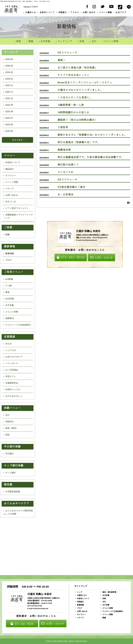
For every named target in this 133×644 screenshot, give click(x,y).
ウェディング (64, 41)
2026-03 (8, 66)
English (35, 7)
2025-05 (8, 131)
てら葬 (8, 286)
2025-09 (8, 105)
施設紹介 (9, 169)
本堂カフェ (10, 376)
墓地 (18, 41)
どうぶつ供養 (11, 312)
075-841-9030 (71, 257)
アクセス (74, 12)
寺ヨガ (8, 344)
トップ (79, 592)
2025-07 (8, 118)
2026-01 (8, 79)
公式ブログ (120, 12)
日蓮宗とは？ (81, 595)
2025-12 (8, 85)
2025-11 (8, 92)
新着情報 (9, 253)
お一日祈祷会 (11, 370)
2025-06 (8, 125)
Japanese (27, 7)
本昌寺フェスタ (12, 389)
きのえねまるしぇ (13, 396)
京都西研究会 (11, 383)
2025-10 (8, 98)
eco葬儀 (8, 279)
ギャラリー (10, 175)
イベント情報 (105, 12)
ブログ (8, 260)
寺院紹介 (62, 12)
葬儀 (30, 41)
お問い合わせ (88, 12)
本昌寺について (46, 12)
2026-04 (8, 59)
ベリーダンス (11, 363)
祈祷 (81, 41)
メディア (9, 189)
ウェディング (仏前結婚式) (17, 325)
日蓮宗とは (30, 12)
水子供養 (9, 305)
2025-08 (8, 112)
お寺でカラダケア (13, 357)
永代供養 (45, 41)
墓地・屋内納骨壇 (108, 592)
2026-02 (8, 72)
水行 (93, 41)
